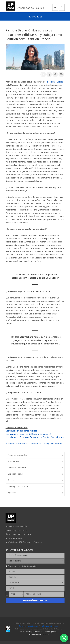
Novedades (35, 17)
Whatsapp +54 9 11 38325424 (20, 534)
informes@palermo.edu (18, 531)
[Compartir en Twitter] (49, 74)
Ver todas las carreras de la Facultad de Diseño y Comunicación (34, 444)
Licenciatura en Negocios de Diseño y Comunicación (29, 434)
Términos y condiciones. (29, 626)
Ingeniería (36, 493)
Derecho (36, 480)
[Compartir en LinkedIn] (43, 74)
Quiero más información (35, 601)
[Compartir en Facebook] (55, 74)
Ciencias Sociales (36, 474)
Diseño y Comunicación (36, 487)
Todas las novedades (36, 455)
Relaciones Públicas (55, 82)
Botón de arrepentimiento (31, 632)
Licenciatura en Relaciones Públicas (21, 431)
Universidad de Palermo (30, 8)
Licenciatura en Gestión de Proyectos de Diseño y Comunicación (35, 437)
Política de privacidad (49, 626)
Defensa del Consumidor (39, 635)
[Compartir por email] (61, 74)
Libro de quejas (50, 632)
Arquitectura (36, 462)
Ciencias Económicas (36, 468)
